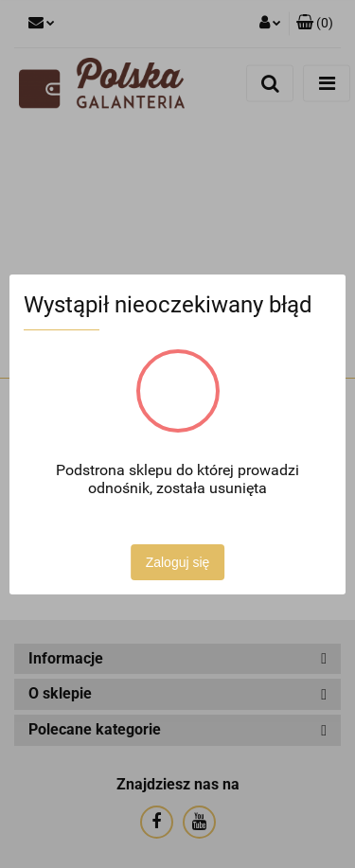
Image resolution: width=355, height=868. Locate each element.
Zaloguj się (178, 562)
